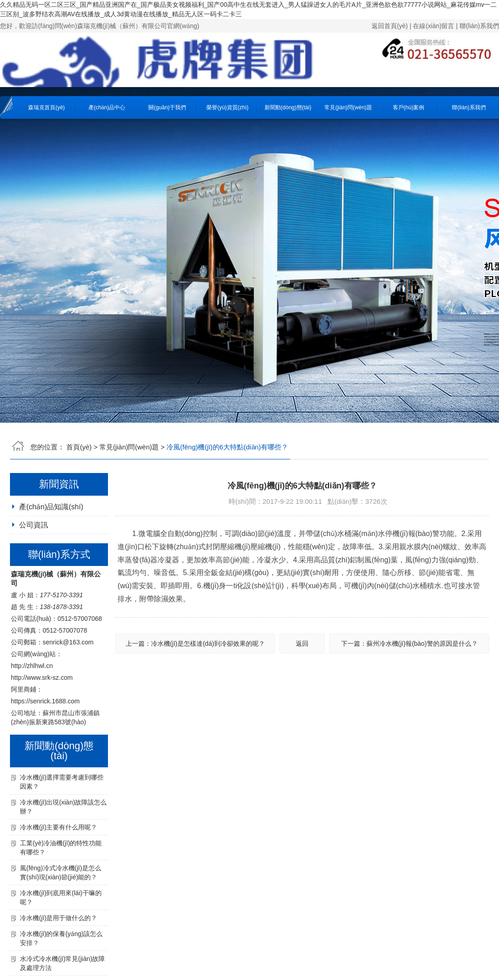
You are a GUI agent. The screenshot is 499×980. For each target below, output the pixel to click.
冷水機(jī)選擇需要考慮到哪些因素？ (62, 782)
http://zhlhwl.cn (32, 666)
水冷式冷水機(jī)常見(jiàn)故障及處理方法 (62, 963)
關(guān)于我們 (167, 107)
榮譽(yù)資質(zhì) (227, 107)
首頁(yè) (79, 447)
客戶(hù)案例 (408, 107)
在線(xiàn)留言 (433, 26)
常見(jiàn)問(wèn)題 (348, 107)
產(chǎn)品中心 (107, 107)
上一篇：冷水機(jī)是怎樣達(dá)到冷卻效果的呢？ (195, 644)
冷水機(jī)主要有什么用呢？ (59, 827)
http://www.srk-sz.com (42, 678)
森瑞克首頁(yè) (46, 107)
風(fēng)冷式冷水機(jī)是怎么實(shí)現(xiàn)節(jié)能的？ (61, 873)
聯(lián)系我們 (479, 26)
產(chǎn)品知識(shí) (51, 507)
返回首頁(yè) (390, 26)
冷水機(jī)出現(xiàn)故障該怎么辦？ (63, 807)
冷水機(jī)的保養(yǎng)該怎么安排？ (61, 938)
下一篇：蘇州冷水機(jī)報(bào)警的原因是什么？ (409, 644)
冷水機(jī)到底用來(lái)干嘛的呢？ (61, 897)
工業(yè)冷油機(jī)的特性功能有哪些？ (61, 848)
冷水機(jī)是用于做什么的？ (59, 918)
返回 (302, 644)
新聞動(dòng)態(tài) (288, 107)
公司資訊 (34, 525)
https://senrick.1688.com (45, 701)
